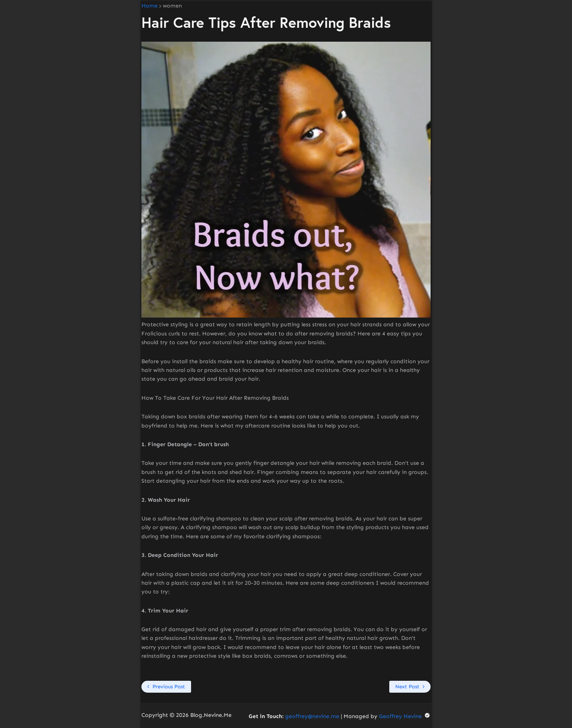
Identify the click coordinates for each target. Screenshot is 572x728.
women (172, 6)
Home (150, 6)
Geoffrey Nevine (405, 716)
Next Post (407, 687)
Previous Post (169, 687)
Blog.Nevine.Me (211, 715)
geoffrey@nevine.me (312, 716)
